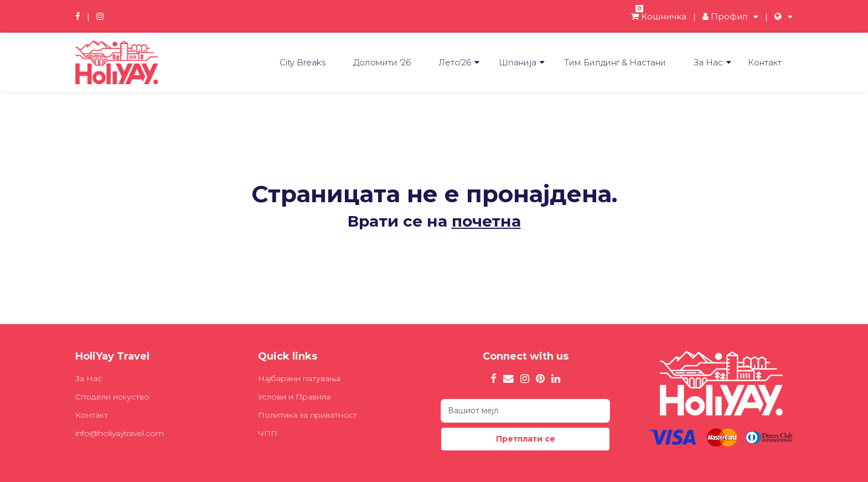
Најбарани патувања (299, 378)
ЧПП (268, 433)
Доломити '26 (382, 62)
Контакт (765, 62)
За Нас (708, 62)
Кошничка (659, 16)
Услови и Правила (294, 397)
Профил (725, 16)
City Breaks (303, 62)
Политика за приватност (308, 415)
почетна (486, 221)
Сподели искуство (112, 397)
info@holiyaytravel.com (120, 433)
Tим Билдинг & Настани (615, 62)
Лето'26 (455, 62)
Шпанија (518, 62)
